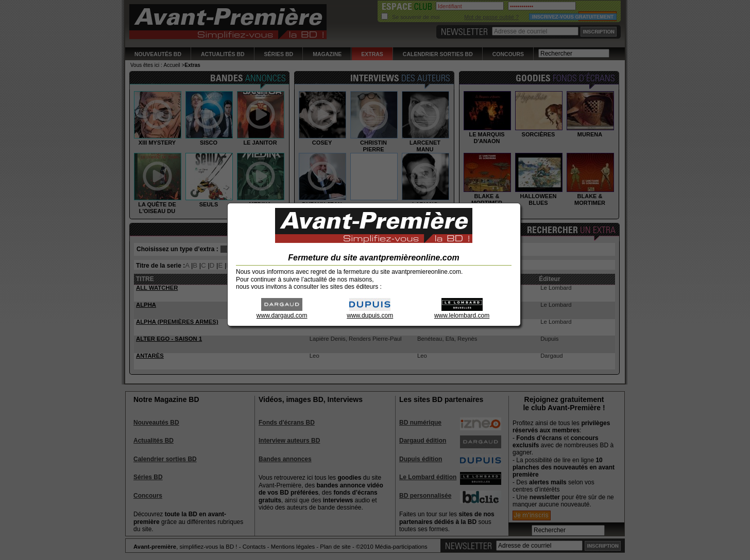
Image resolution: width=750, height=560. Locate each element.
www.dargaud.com (282, 312)
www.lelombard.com (462, 312)
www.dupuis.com (370, 312)
